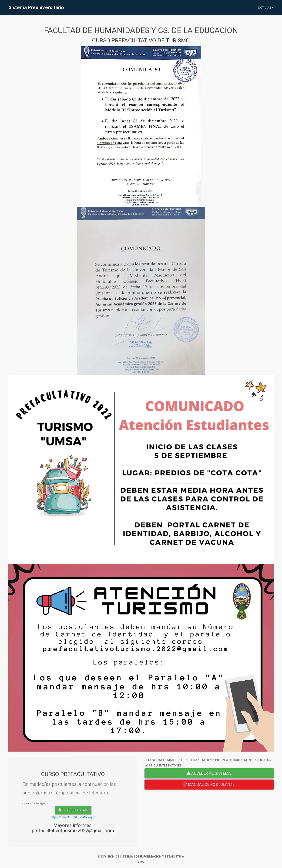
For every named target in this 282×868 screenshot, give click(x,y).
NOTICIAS (266, 8)
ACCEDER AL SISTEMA (209, 773)
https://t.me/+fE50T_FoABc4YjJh (73, 817)
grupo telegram (73, 810)
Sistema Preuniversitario (36, 7)
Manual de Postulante (209, 784)
